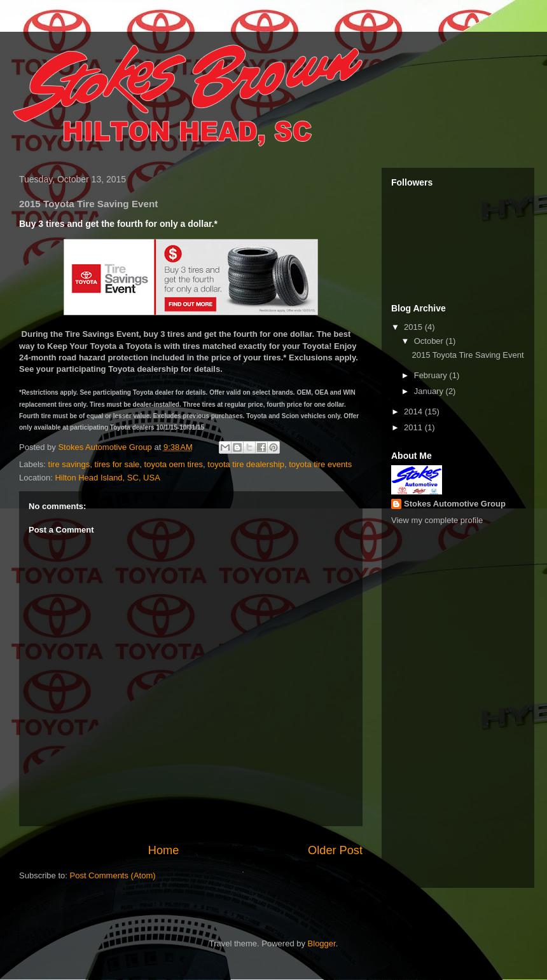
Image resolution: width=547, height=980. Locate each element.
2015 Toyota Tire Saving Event (467, 355)
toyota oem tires (174, 464)
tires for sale (117, 464)
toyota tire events (320, 464)
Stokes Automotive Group (455, 504)
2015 (414, 327)
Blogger (322, 943)
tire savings (69, 464)
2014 (414, 412)
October (430, 341)
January (430, 391)
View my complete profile (437, 520)
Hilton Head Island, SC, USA (107, 478)
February (432, 375)
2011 (414, 427)
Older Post (335, 850)
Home (164, 850)
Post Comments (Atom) (113, 875)
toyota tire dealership (246, 464)
